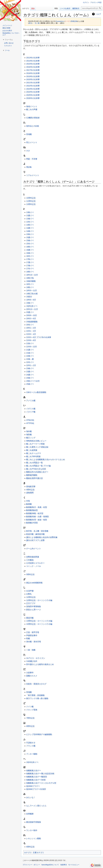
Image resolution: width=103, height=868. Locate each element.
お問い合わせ (9, 43)
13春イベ (30, 219)
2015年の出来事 (33, 64)
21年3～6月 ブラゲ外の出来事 (39, 337)
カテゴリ (28, 853)
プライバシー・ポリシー (31, 865)
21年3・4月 (31, 334)
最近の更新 (6, 28)
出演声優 (30, 591)
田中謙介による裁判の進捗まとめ (40, 664)
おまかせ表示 (7, 31)
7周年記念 (30, 718)
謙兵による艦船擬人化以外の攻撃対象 (42, 537)
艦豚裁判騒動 (32, 475)
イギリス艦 (31, 409)
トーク (67, 21)
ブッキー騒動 (32, 754)
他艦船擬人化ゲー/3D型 (36, 780)
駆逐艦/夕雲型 (32, 523)
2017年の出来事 (33, 70)
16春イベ (30, 253)
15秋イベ (30, 234)
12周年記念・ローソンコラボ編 (39, 600)
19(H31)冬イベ (32, 762)
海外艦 (29, 431)
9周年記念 (30, 490)
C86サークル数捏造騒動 (36, 392)
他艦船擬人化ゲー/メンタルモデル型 (41, 783)
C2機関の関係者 (33, 118)
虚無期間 (30, 493)
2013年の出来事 (33, 58)
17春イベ (30, 265)
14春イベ (30, 231)
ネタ (28, 151)
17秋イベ (30, 259)
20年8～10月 (32, 315)
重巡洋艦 (30, 618)
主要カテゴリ (38, 853)
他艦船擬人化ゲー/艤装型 (37, 777)
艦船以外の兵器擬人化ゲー (37, 472)
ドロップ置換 (32, 710)
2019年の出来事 (33, 76)
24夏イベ (30, 375)
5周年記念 (30, 574)
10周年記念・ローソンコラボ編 (39, 624)
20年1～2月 (31, 328)
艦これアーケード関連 (35, 444)
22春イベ (30, 356)
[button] (9, 40)
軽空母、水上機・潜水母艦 (37, 531)
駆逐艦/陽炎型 (32, 510)
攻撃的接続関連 (33, 557)
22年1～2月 (31, 365)
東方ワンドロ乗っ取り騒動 (37, 698)
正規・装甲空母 (33, 632)
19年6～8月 (31, 300)
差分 (30, 23)
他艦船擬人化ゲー (34, 770)
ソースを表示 (65, 8)
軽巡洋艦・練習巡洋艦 (35, 534)
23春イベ (30, 368)
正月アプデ (31, 603)
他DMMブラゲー (33, 786)
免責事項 (64, 865)
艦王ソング (31, 438)
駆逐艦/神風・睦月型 (35, 513)
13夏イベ (30, 215)
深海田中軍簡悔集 (34, 606)
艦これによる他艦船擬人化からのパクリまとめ (46, 459)
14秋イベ (30, 225)
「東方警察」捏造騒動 (35, 695)
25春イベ (30, 384)
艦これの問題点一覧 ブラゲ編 (38, 466)
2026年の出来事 (33, 98)
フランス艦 (31, 746)
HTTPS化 (30, 423)
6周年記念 (30, 847)
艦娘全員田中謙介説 (34, 478)
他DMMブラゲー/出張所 (36, 789)
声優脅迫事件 (32, 635)
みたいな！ (31, 797)
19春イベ (30, 303)
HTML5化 (30, 420)
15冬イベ (30, 244)
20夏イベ (30, 312)
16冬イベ (30, 256)
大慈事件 (30, 673)
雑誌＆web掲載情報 (34, 583)
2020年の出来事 (33, 79)
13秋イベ (30, 212)
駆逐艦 (29, 504)
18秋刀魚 (30, 278)
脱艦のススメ (32, 676)
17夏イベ (30, 262)
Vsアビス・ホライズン (36, 658)
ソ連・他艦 (31, 650)
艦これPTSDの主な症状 (36, 469)
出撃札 (29, 594)
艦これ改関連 (32, 450)
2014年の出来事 (33, 61)
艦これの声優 (32, 109)
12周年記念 (31, 597)
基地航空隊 (31, 486)
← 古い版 (36, 23)
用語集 (29, 167)
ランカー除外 (32, 830)
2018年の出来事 (33, 73)
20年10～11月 (32, 309)
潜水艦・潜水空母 (34, 642)
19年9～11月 (32, 290)
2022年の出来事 (33, 86)
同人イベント (32, 142)
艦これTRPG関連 (33, 456)
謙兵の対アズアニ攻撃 (35, 540)
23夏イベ (30, 372)
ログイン (86, 2)
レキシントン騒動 (34, 838)
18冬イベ (30, 284)
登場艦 (29, 134)
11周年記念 (31, 201)
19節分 (29, 297)
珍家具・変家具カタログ (36, 684)
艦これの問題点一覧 (34, 463)
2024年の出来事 (33, 92)
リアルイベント (33, 175)
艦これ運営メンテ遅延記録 (37, 447)
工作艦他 (30, 560)
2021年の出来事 (33, 83)
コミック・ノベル (34, 566)
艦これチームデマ (34, 453)
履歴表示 (76, 8)
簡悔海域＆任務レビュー (36, 441)
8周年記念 (30, 726)
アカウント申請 (96, 2)
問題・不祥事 (32, 159)
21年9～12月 (32, 347)
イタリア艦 (31, 412)
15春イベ (30, 240)
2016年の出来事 (33, 67)
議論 (33, 8)
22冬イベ (30, 362)
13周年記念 (31, 204)
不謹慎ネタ (31, 743)
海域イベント (32, 106)
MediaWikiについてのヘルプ (11, 34)
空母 (28, 501)
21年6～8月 (31, 340)
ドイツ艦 (30, 707)
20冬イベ (30, 325)
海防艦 (29, 435)
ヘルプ (98, 14)
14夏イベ (30, 228)
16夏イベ (30, 250)
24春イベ (30, 378)
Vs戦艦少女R (32, 661)
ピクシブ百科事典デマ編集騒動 (39, 734)
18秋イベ (30, 272)
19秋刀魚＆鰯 (32, 294)
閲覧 (56, 8)
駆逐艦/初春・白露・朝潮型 (37, 517)
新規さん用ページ (34, 610)
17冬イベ (30, 269)
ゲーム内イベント (34, 549)
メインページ (7, 25)
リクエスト (8, 46)
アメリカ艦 (31, 401)
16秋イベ (30, 247)
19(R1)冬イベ (32, 306)
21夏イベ (30, 350)
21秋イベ (30, 343)
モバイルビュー (74, 865)
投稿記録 (74, 21)
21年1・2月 (31, 331)
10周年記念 (31, 198)
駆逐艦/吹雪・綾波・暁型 (37, 520)
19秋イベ (30, 287)
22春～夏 (30, 359)
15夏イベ (30, 237)
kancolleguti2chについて (50, 865)
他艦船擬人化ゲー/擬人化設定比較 (40, 774)
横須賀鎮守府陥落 (34, 822)
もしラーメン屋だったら (36, 806)
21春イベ (30, 353)
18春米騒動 (31, 281)
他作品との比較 (33, 126)
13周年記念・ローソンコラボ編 (39, 621)
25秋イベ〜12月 (33, 381)
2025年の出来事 (33, 95)
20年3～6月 (31, 319)
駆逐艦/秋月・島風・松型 (37, 507)
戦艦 (28, 638)
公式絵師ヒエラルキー (35, 563)
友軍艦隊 (30, 814)
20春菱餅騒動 (32, 322)
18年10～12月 (32, 275)
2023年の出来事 (33, 89)
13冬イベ (30, 222)
